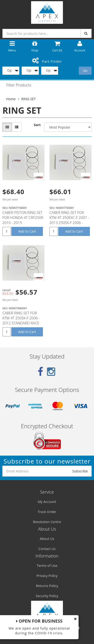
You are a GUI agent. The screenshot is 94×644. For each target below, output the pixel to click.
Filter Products (19, 85)
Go (85, 71)
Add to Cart (27, 231)
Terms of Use (47, 566)
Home (11, 99)
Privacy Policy (47, 576)
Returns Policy (47, 586)
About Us (47, 539)
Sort (37, 125)
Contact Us (47, 549)
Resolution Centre (47, 522)
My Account (47, 502)
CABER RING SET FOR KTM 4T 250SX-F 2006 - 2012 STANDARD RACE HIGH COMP (21, 320)
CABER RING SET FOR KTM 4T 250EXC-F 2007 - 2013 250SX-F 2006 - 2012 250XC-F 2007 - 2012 (69, 223)
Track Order (47, 512)
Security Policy (47, 596)
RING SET (28, 99)
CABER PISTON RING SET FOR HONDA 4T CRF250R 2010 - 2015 (23, 217)
